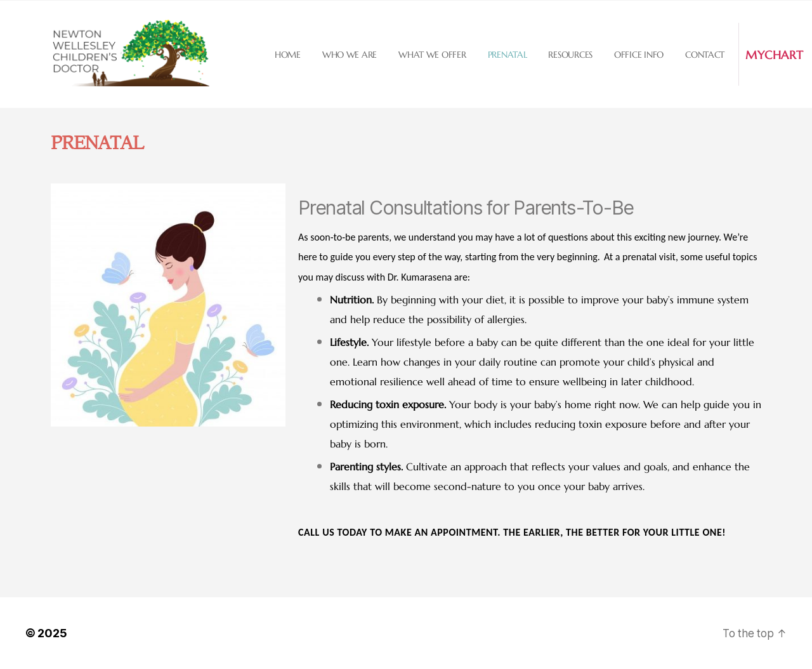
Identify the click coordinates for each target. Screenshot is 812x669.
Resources (570, 55)
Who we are (350, 55)
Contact (705, 55)
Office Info (639, 55)
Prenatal (507, 55)
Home (288, 55)
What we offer (432, 55)
